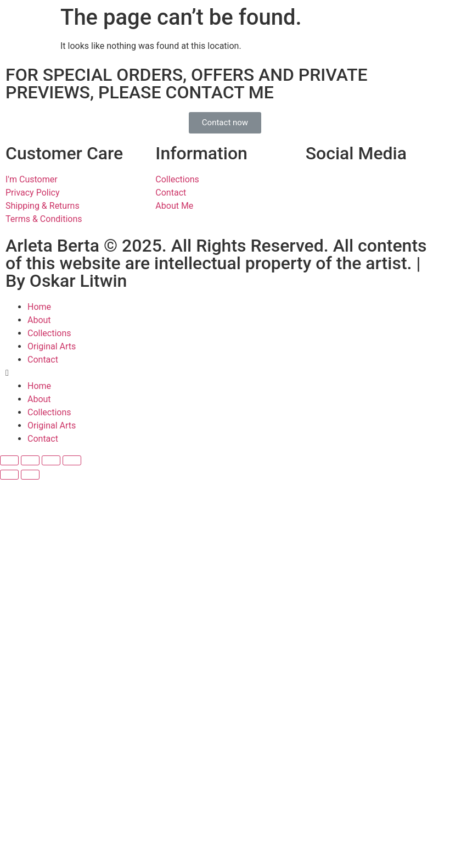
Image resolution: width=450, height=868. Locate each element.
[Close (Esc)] (9, 460)
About (39, 320)
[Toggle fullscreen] (51, 460)
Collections (49, 333)
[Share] (30, 460)
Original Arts (52, 346)
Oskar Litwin (78, 281)
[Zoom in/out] (72, 460)
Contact (43, 360)
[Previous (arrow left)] (9, 475)
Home (39, 307)
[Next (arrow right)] (30, 475)
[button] (225, 123)
